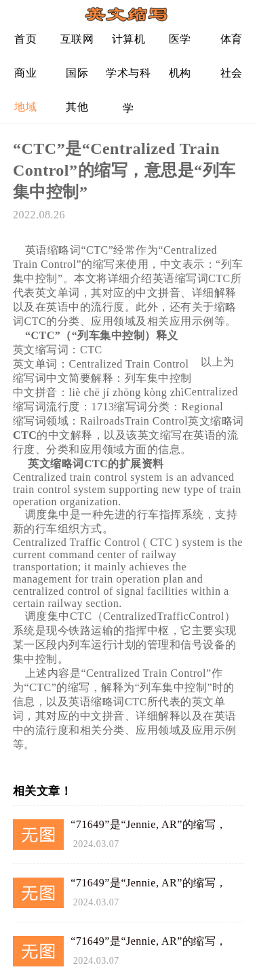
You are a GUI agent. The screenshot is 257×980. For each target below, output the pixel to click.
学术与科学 (128, 78)
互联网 (77, 39)
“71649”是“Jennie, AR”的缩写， (149, 824)
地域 (25, 107)
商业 (25, 73)
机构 (180, 73)
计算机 (129, 39)
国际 (77, 73)
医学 (180, 39)
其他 (77, 107)
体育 (232, 39)
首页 (25, 39)
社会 (232, 73)
